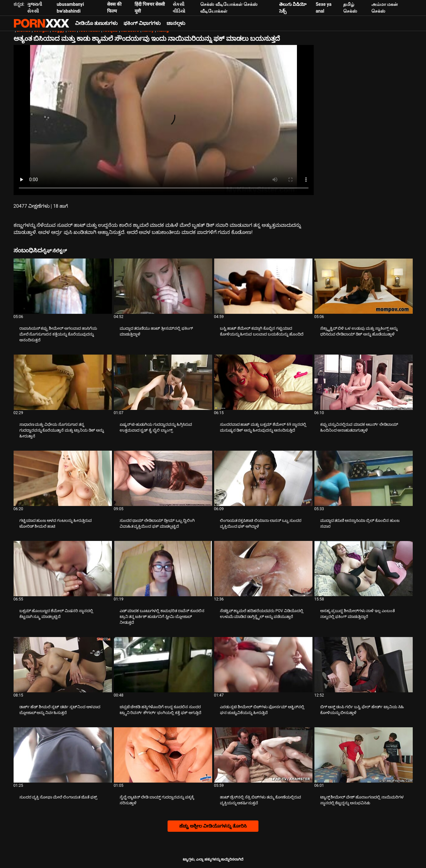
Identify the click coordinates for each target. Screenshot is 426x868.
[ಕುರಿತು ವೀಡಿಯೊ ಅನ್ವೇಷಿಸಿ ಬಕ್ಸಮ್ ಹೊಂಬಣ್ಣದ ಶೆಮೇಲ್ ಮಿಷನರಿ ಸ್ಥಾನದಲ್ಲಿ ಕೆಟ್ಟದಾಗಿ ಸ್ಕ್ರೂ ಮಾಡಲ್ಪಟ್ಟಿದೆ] (63, 569)
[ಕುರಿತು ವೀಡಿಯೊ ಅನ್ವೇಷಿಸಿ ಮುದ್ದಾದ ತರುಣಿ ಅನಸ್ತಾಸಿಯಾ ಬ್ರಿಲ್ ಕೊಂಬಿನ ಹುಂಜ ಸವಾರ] (364, 478)
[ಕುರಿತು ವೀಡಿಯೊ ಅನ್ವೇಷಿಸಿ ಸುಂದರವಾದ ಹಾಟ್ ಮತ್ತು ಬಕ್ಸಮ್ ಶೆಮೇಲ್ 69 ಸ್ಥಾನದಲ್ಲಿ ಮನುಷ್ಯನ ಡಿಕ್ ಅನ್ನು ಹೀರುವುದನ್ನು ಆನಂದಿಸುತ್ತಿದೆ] (263, 382)
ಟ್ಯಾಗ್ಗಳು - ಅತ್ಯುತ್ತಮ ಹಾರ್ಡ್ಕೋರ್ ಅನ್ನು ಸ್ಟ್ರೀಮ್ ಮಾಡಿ (41, 23)
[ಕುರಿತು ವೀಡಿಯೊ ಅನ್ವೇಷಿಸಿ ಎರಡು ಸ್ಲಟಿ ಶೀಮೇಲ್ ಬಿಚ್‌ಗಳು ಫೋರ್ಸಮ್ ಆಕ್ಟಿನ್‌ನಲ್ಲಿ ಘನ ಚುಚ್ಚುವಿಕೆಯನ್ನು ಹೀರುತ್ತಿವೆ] (263, 665)
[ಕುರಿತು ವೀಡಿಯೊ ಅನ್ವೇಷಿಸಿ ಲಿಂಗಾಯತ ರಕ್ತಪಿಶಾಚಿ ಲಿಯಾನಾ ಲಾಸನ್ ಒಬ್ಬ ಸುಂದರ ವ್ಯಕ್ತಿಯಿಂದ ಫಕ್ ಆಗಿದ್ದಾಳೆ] (263, 478)
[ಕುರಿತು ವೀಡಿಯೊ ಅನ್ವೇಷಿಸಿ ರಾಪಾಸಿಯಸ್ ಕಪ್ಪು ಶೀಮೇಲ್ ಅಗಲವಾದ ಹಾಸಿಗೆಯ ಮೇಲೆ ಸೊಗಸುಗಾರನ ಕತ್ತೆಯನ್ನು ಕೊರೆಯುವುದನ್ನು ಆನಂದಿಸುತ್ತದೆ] (63, 286)
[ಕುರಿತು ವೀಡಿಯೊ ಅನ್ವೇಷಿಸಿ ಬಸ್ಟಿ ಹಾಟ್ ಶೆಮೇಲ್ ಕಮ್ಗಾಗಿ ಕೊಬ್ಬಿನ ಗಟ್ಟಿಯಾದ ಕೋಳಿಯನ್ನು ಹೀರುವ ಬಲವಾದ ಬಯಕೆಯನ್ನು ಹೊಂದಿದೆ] (263, 286)
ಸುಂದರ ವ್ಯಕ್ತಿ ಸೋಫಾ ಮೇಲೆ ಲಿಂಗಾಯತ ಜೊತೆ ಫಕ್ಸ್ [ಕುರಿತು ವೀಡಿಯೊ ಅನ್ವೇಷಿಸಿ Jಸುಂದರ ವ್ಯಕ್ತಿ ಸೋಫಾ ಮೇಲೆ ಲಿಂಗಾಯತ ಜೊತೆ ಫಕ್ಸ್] (58, 797)
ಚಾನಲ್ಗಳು (176, 23)
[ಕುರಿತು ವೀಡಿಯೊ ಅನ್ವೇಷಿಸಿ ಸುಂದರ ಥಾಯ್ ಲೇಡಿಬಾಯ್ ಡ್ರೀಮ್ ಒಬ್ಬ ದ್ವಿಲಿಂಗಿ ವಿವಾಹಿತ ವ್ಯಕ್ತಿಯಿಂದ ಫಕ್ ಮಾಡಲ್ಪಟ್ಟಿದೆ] (163, 478)
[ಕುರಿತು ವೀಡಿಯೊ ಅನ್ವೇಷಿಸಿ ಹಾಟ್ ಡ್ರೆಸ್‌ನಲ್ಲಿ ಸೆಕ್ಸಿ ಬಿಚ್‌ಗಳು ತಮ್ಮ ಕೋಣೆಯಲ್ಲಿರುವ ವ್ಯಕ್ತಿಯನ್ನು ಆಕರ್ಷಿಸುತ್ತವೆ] (263, 755)
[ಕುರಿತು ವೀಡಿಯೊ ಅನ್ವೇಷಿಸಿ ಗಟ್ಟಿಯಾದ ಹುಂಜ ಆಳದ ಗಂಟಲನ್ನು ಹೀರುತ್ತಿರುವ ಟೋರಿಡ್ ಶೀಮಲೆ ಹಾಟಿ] (63, 478)
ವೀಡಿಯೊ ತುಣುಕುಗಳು (97, 23)
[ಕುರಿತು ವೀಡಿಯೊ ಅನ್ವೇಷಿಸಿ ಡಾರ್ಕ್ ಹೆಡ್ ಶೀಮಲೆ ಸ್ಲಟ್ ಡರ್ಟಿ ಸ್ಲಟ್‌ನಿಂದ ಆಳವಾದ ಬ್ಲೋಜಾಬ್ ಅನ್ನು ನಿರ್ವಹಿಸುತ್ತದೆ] (63, 665)
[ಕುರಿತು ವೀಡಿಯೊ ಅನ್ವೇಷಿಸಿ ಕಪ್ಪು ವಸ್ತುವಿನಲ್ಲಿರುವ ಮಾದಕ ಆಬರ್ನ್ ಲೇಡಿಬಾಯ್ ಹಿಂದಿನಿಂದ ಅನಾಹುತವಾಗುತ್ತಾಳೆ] (364, 382)
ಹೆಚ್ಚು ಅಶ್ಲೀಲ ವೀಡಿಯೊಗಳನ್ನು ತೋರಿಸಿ (213, 826)
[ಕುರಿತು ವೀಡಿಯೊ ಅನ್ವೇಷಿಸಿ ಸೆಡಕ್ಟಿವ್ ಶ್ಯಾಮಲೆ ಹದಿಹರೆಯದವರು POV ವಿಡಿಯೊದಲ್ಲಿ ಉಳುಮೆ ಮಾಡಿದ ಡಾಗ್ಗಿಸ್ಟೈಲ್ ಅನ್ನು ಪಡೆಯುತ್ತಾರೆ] (263, 569)
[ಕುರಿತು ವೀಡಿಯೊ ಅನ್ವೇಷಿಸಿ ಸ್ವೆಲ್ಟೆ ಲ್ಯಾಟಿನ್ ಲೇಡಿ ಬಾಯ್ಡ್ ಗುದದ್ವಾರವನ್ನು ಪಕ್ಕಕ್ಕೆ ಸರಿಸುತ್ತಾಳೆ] (163, 755)
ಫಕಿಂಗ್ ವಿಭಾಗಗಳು (142, 23)
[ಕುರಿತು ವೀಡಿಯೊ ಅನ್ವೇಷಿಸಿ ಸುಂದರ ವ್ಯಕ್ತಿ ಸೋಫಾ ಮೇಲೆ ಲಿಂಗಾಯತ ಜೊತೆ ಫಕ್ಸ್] (63, 755)
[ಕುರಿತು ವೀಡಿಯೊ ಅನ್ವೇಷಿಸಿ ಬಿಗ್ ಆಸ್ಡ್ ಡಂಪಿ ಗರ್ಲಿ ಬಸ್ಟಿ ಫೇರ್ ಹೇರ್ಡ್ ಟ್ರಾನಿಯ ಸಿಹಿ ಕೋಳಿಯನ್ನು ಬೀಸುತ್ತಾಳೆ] (364, 665)
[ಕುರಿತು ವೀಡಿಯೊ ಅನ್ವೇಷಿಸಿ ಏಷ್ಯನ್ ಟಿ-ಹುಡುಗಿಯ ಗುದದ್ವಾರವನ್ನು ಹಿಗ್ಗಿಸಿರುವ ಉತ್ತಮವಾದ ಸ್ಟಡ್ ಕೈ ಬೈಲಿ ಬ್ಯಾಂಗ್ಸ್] (163, 382)
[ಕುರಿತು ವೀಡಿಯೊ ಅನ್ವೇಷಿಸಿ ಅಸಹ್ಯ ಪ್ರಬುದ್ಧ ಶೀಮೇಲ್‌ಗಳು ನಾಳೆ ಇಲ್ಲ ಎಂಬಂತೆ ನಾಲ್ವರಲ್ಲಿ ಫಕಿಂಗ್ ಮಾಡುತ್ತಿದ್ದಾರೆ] (364, 569)
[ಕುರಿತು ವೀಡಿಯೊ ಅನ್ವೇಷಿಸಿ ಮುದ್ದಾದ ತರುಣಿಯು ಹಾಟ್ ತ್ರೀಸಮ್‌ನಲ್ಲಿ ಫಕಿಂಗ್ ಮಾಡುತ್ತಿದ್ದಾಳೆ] (163, 286)
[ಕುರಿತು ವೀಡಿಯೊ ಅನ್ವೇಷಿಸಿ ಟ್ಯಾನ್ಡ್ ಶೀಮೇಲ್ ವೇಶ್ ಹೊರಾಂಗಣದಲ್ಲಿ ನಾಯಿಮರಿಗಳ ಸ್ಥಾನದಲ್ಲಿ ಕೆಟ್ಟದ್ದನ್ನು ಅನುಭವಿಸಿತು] (364, 755)
